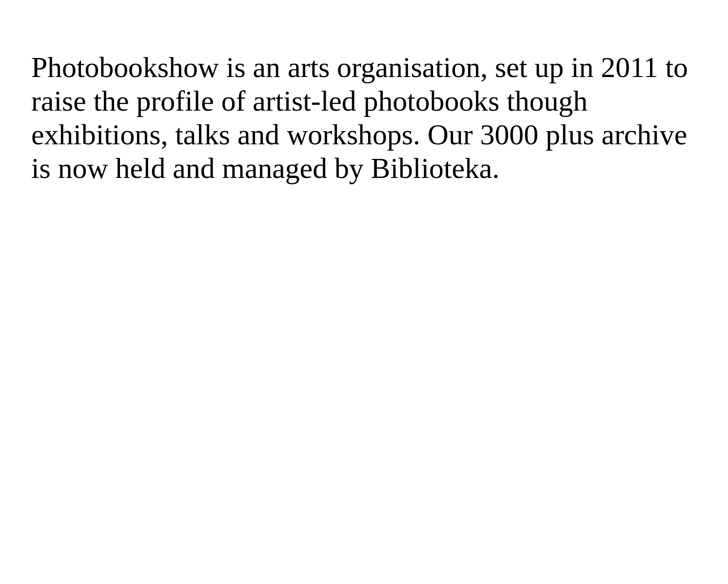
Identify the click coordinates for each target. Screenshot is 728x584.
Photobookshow (125, 67)
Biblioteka (432, 168)
